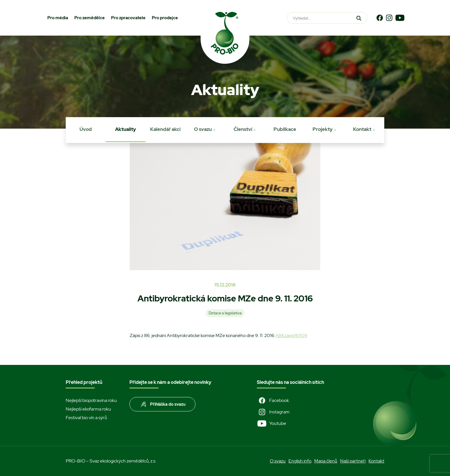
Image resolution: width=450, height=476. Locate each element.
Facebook (273, 400)
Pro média (58, 18)
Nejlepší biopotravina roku (91, 400)
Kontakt (362, 129)
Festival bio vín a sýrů (86, 418)
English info (300, 461)
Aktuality (126, 129)
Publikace (285, 129)
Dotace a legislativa (225, 313)
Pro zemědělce (90, 18)
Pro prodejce (165, 18)
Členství (243, 129)
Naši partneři (353, 461)
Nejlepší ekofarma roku (88, 409)
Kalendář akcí (165, 129)
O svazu (203, 129)
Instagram (273, 412)
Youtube (271, 423)
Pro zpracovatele (128, 18)
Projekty (323, 129)
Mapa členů (326, 461)
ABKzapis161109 (291, 335)
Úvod (86, 129)
